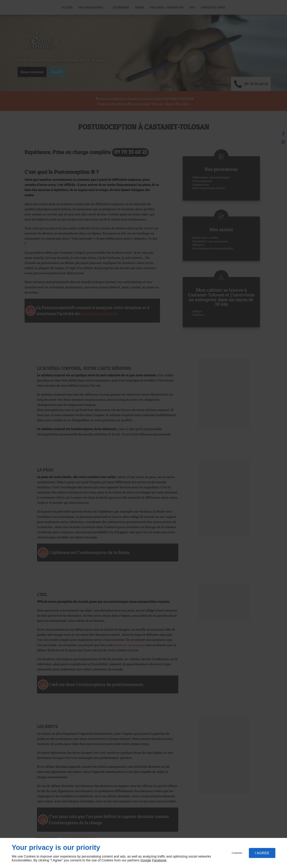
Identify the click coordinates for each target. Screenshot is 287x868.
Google (146, 860)
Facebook (159, 860)
